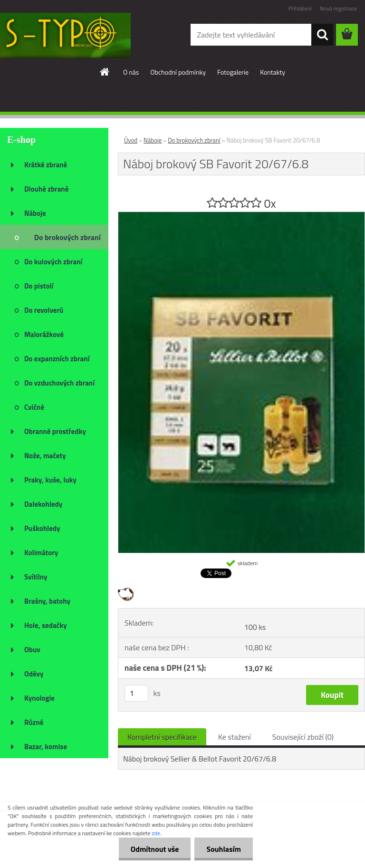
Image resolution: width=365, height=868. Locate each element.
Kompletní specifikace (162, 737)
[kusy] (136, 693)
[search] (322, 35)
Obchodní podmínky (178, 72)
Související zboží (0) (303, 737)
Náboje (153, 140)
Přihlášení (300, 8)
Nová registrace (338, 8)
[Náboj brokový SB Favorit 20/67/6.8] (241, 216)
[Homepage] (105, 72)
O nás (131, 72)
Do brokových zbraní (194, 140)
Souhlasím (224, 849)
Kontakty (273, 72)
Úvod (131, 140)
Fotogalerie (233, 72)
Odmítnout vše (155, 849)
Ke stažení (235, 737)
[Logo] (65, 35)
